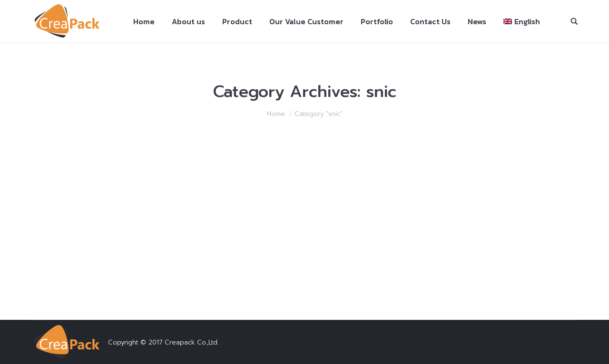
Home (276, 114)
